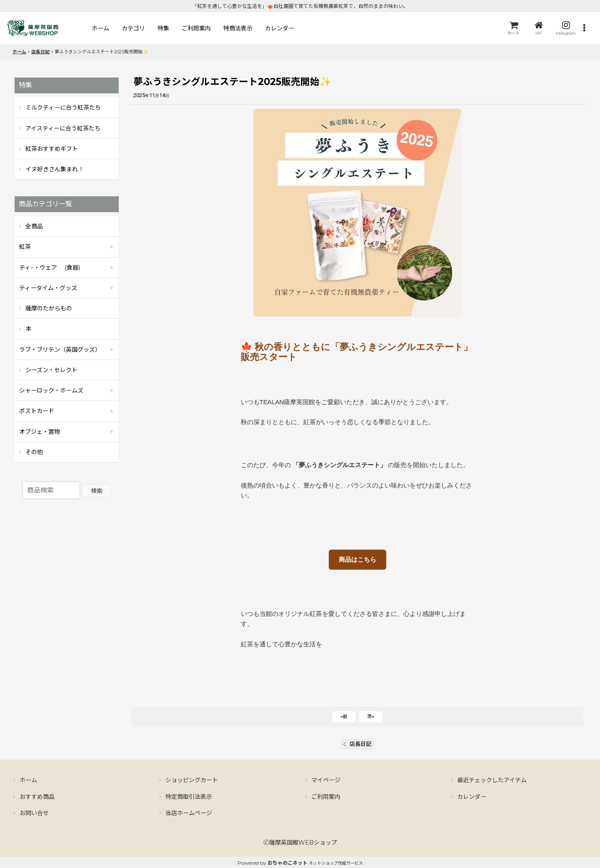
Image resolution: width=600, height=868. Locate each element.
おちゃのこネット (287, 863)
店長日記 (357, 744)
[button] (584, 28)
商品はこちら (357, 559)
